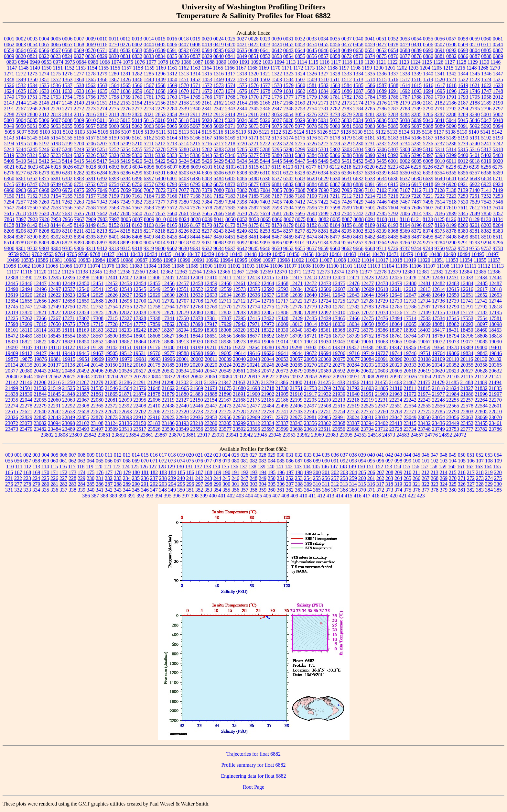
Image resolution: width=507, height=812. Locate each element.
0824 (67, 56)
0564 (21, 50)
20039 (225, 359)
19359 (424, 347)
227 (63, 478)
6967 (33, 190)
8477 (335, 237)
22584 (481, 406)
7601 (370, 208)
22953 (211, 417)
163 (479, 467)
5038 (405, 120)
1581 (312, 85)
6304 (195, 173)
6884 (312, 184)
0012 (125, 39)
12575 (253, 289)
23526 (154, 429)
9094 (253, 243)
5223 (277, 144)
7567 (137, 208)
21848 (69, 394)
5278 (160, 149)
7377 (160, 202)
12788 (438, 307)
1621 (475, 85)
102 (435, 461)
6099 (196, 167)
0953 (47, 62)
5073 (253, 126)
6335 (335, 173)
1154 (92, 68)
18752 (367, 336)
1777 (288, 97)
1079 (175, 62)
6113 (242, 167)
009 (91, 455)
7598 (335, 208)
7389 (219, 202)
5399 (451, 155)
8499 (463, 237)
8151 (102, 225)
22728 (239, 412)
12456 (168, 283)
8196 (416, 225)
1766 (207, 97)
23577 (225, 429)
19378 (452, 347)
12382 (437, 272)
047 (435, 455)
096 (380, 461)
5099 (33, 132)
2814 (67, 114)
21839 (26, 394)
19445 (83, 353)
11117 (13, 272)
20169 (140, 365)
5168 (219, 138)
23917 (204, 435)
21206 (40, 382)
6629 (323, 178)
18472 (12, 336)
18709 (296, 336)
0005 (56, 39)
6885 (323, 184)
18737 (339, 336)
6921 (463, 184)
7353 (149, 202)
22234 (396, 400)
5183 (393, 138)
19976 (126, 359)
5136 (427, 132)
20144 (83, 365)
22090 (125, 400)
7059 (126, 190)
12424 (382, 278)
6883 (300, 184)
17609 (26, 324)
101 (426, 461)
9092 (242, 243)
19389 (467, 347)
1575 (242, 85)
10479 (407, 254)
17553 (467, 318)
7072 (161, 190)
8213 (102, 231)
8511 (498, 237)
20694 (83, 377)
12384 (466, 272)
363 (299, 490)
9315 (125, 248)
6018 (474, 161)
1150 (46, 68)
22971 (268, 417)
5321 (32, 155)
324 (444, 484)
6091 (102, 167)
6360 (9, 178)
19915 (69, 359)
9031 (207, 243)
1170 (275, 68)
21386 (282, 382)
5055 (67, 126)
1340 (428, 74)
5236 (428, 144)
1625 (21, 91)
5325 (79, 155)
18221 (111, 330)
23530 (168, 429)
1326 (312, 74)
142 (289, 467)
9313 (114, 248)
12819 (12, 312)
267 (426, 478)
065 (100, 461)
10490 (449, 254)
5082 (358, 126)
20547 (211, 371)
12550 (168, 289)
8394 (79, 237)
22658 (83, 412)
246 (235, 478)
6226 (428, 167)
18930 (211, 342)
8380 (463, 231)
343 (118, 490)
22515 (339, 406)
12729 (382, 301)
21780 (339, 388)
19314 (324, 347)
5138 (450, 132)
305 (272, 484)
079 (226, 461)
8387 (21, 237)
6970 (56, 190)
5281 (195, 149)
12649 (438, 295)
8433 (160, 237)
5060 (114, 126)
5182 (382, 138)
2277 (137, 109)
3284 (405, 114)
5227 (323, 144)
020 (190, 455)
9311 (91, 248)
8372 (416, 231)
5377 (253, 155)
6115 (254, 167)
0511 (486, 44)
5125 (311, 132)
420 (394, 496)
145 (316, 467)
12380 (409, 272)
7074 (172, 190)
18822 (40, 342)
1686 (347, 91)
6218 (346, 167)
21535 (97, 388)
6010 (440, 161)
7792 (393, 213)
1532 (21, 85)
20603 (382, 371)
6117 (265, 167)
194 (263, 472)
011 (108, 455)
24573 (389, 435)
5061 (125, 126)
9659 (323, 248)
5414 (67, 161)
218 (480, 472)
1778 (300, 97)
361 (281, 490)
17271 (69, 318)
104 (453, 461)
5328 (114, 155)
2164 (242, 103)
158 (434, 467)
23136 (125, 423)
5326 (91, 155)
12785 (396, 307)
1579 (288, 85)
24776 (431, 435)
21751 (296, 388)
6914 (382, 184)
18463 (495, 330)
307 (290, 484)
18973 (239, 342)
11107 (429, 266)
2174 (358, 103)
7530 (463, 202)
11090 (206, 266)
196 (281, 472)
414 (340, 496)
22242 (410, 400)
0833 (149, 56)
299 (217, 484)
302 (244, 484)
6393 (114, 178)
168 (27, 472)
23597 (268, 429)
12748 (40, 307)
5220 (242, 144)
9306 (79, 248)
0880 (428, 56)
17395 (239, 318)
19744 (396, 353)
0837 (195, 56)
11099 (318, 266)
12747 (26, 307)
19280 (267, 347)
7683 (288, 213)
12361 (153, 272)
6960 (9, 190)
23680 (353, 429)
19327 (353, 347)
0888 (486, 56)
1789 (428, 97)
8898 (114, 243)
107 (480, 461)
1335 (370, 74)
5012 (114, 120)
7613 (486, 208)
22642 (54, 412)
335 (45, 490)
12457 (182, 283)
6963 (21, 190)
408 (285, 496)
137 (243, 467)
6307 (230, 173)
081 (244, 461)
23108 (97, 423)
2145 (32, 103)
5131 (369, 132)
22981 (310, 417)
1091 (244, 62)
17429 (296, 318)
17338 (154, 318)
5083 (370, 126)
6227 (439, 167)
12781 (339, 307)
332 (18, 490)
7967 (79, 219)
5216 (207, 144)
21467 (410, 382)
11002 (297, 260)
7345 (114, 202)
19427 (40, 353)
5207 (102, 144)
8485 (393, 237)
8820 (56, 243)
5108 (138, 132)
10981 (56, 260)
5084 (382, 126)
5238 (451, 144)
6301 (160, 173)
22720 (182, 412)
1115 (313, 62)
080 (235, 461)
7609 (440, 208)
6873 (230, 184)
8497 (440, 237)
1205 (437, 68)
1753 (56, 97)
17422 (268, 318)
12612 (410, 289)
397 (186, 496)
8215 (125, 231)
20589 (325, 371)
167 (18, 472)
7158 (102, 196)
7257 (21, 202)
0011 (114, 39)
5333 (172, 155)
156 (415, 467)
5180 (358, 138)
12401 (111, 278)
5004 (21, 120)
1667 (149, 91)
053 (489, 455)
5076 (288, 126)
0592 (184, 50)
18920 (197, 342)
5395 (405, 155)
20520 (111, 371)
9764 (60, 254)
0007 (79, 39)
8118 (405, 219)
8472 (300, 237)
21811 (410, 388)
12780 (325, 307)
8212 (91, 231)
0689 (416, 50)
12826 (111, 312)
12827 (125, 312)
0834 (160, 56)
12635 (239, 295)
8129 (474, 219)
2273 (91, 109)
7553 (56, 208)
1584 (347, 85)
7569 (160, 208)
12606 (325, 289)
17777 (140, 324)
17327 (125, 318)
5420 (137, 161)
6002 (405, 161)
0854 (288, 56)
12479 (396, 283)
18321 (253, 330)
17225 (12, 318)
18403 (424, 330)
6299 (137, 173)
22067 (83, 400)
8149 (91, 225)
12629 (154, 295)
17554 (481, 318)
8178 (277, 225)
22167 (225, 400)
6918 (428, 184)
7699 (323, 213)
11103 (374, 266)
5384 (312, 155)
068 (127, 461)
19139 (97, 347)
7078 (196, 190)
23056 (453, 417)
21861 (97, 394)
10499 (13, 260)
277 (18, 484)
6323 (288, 173)
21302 (182, 382)
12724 (325, 301)
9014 (160, 243)
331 (9, 490)
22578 (467, 406)
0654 (393, 50)
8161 (125, 225)
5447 (300, 161)
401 (222, 496)
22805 (481, 412)
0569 (79, 50)
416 (358, 496)
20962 (325, 377)
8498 (451, 237)
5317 (486, 149)
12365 (210, 272)
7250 (463, 196)
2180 (416, 103)
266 (416, 478)
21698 (253, 388)
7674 (265, 213)
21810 (396, 388)
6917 (416, 184)
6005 (416, 161)
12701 (154, 301)
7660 (172, 213)
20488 (69, 371)
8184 (335, 225)
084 (272, 461)
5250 (91, 149)
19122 (69, 347)
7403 (265, 202)
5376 (242, 155)
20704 (112, 377)
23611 (324, 429)
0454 (312, 44)
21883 (197, 394)
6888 (347, 184)
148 (343, 467)
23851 (104, 435)
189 (217, 472)
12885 (268, 312)
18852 (97, 342)
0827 (79, 56)
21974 (424, 394)
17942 (239, 324)
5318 (498, 149)
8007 (137, 219)
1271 (9, 74)
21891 (239, 394)
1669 (172, 91)
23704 (367, 429)
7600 (358, 208)
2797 (498, 109)
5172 (265, 138)
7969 (91, 219)
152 (379, 467)
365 (317, 490)
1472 (230, 79)
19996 (168, 359)
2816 (91, 114)
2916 (253, 114)
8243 (219, 231)
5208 (114, 144)
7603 (382, 208)
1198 (356, 68)
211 (416, 472)
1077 (151, 62)
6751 (79, 184)
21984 (453, 394)
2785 (370, 109)
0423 (265, 44)
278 (27, 484)
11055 (480, 260)
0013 (137, 39)
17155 (438, 312)
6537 (277, 178)
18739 (353, 336)
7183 (230, 196)
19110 (40, 347)
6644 (486, 178)
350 (181, 490)
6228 (451, 167)
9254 (335, 243)
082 (253, 461)
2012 (498, 97)
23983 (332, 435)
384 (489, 490)
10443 (236, 254)
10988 (155, 260)
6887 (335, 184)
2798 (9, 114)
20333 (410, 365)
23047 (396, 417)
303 (253, 484)
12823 (69, 312)
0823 (56, 56)
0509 (463, 44)
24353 (360, 435)
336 (54, 490)
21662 (168, 388)
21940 (353, 394)
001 (18, 455)
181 (145, 472)
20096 (396, 359)
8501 (475, 237)
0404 (149, 44)
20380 (26, 371)
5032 (335, 120)
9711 (381, 248)
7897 (21, 219)
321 (416, 484)
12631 (182, 295)
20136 (40, 365)
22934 (182, 417)
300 (226, 484)
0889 (498, 56)
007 (72, 455)
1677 (253, 91)
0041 (370, 39)
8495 (428, 237)
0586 (149, 50)
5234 (405, 144)
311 (326, 484)
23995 (346, 435)
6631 (347, 178)
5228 (335, 144)
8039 (207, 219)
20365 (495, 365)
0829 (102, 56)
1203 (414, 68)
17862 (168, 324)
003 (36, 455)
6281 (67, 173)
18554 (69, 336)
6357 (475, 173)
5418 (114, 161)
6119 (276, 167)
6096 (161, 167)
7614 (498, 208)
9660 (335, 248)
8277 (300, 231)
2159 (195, 103)
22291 (54, 406)
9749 (428, 248)
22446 (197, 406)
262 (380, 478)
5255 (137, 149)
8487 (416, 237)
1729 (463, 91)
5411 (32, 161)
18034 (353, 324)
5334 (184, 155)
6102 (219, 167)
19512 (125, 353)
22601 (495, 406)
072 (163, 461)
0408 (195, 44)
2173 (347, 103)
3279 (347, 114)
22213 (339, 400)
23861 (147, 435)
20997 (396, 377)
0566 (44, 50)
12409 (197, 278)
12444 (495, 278)
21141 (495, 377)
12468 (282, 283)
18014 (310, 324)
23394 (367, 423)
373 (389, 490)
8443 (184, 237)
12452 (111, 283)
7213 (358, 196)
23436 (438, 423)
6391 (91, 178)
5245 (32, 149)
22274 (12, 406)
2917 (265, 114)
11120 (40, 272)
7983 (102, 219)
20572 (268, 371)
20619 (424, 371)
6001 (393, 161)
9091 (230, 243)
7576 (195, 208)
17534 (438, 318)
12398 (83, 278)
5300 (312, 149)
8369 (405, 231)
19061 (367, 342)
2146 (44, 103)
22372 (111, 406)
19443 (69, 353)
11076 (108, 266)
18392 (410, 330)
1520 (440, 79)
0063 (21, 44)
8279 (312, 231)
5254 (125, 149)
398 (195, 496)
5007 (56, 120)
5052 (44, 126)
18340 (296, 330)
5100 (45, 132)
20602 (367, 371)
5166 (195, 138)
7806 (405, 213)
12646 (396, 295)
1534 (32, 85)
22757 (367, 412)
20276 (339, 365)
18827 (54, 342)
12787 (424, 307)
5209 (125, 144)
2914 (230, 114)
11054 (466, 260)
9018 (184, 243)
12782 (353, 307)
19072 (438, 342)
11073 (80, 266)
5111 (161, 132)
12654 (12, 301)
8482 (370, 237)
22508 (325, 406)
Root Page (253, 787)
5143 (9, 138)
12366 (224, 272)
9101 (300, 243)
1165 (218, 68)
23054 (438, 417)
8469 (288, 237)
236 (145, 478)
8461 (253, 237)
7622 (56, 213)
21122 (481, 377)
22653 (69, 412)
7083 (254, 190)
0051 (382, 39)
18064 (396, 324)
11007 (325, 260)
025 (235, 455)
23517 (140, 429)
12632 (197, 295)
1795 (475, 97)
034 (317, 455)
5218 (230, 144)
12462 (253, 283)
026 (244, 455)
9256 (347, 243)
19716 (353, 353)
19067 (424, 342)
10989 (169, 260)
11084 (150, 266)
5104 (92, 132)
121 (108, 467)
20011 (211, 359)
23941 (232, 435)
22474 (239, 406)
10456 (293, 254)
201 (326, 472)
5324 (67, 155)
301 (235, 484)
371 (371, 490)
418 (376, 496)
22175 (253, 400)
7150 (9, 196)
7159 (114, 196)
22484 (268, 406)
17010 (339, 312)
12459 (211, 283)
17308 (97, 318)
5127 (334, 132)
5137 (439, 132)
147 (334, 467)
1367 (114, 79)
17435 (310, 318)
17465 (339, 318)
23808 (61, 435)
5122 (276, 132)
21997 (495, 394)
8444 (195, 237)
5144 (21, 138)
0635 (242, 50)
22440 (182, 406)
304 (263, 484)
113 (36, 467)
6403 (184, 178)
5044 (451, 120)
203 (344, 472)
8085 (335, 219)
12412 (239, 278)
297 (199, 484)
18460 (481, 330)
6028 (91, 167)
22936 (197, 417)
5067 (195, 126)
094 (362, 461)
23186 (168, 423)
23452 (467, 423)
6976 (91, 190)
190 (226, 472)
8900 (137, 243)
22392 (125, 406)
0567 (56, 50)
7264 (91, 202)
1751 (32, 97)
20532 (168, 371)
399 (204, 496)
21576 (140, 388)
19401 (495, 347)
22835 (40, 417)
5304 (358, 149)
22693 (125, 412)
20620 (438, 371)
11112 (484, 266)
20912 (240, 377)
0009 (91, 39)
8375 (440, 231)
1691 (393, 91)
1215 (448, 68)
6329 (312, 173)
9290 (451, 243)
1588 (393, 85)
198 (299, 472)
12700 (140, 301)
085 (281, 461)
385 (498, 490)
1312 (172, 74)
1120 (369, 62)
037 (344, 455)
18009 (282, 324)
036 (335, 455)
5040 (428, 120)
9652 (288, 248)
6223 (393, 167)
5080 (335, 126)
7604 (393, 208)
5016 (160, 120)
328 (480, 484)
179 (127, 472)
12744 (495, 301)
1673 (219, 91)
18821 (26, 342)
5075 (277, 126)
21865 (111, 394)
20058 (310, 359)
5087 (416, 126)
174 (81, 472)
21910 (296, 394)
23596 (253, 429)
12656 (40, 301)
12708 (197, 301)
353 (208, 490)
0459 (370, 44)
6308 (242, 173)
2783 (347, 109)
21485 (452, 382)
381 (462, 490)
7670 (242, 213)
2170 (312, 103)
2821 (149, 114)
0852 (265, 56)
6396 (137, 178)
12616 (467, 289)
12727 (353, 301)
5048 (498, 120)
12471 (296, 283)
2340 (195, 109)
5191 (475, 138)
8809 (44, 243)
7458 (393, 202)
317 (380, 484)
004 (45, 455)
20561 (239, 371)
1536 (56, 85)
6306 (219, 173)
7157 (91, 196)
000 (9, 455)
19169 (140, 347)
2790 (428, 109)
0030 (277, 39)
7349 (125, 202)
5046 (475, 120)
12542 (111, 289)
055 (9, 461)
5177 (323, 138)
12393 (40, 278)
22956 (225, 417)
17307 (83, 318)
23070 (495, 417)
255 (317, 478)
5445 (277, 161)
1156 (115, 68)
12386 (494, 272)
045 (416, 455)
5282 (207, 149)
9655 (300, 248)
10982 (70, 260)
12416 (282, 278)
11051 (438, 260)
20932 (297, 377)
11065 (52, 266)
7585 (230, 208)
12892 (325, 312)
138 (253, 467)
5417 (102, 161)
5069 (219, 126)
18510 (40, 336)
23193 (182, 423)
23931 (218, 435)
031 (290, 455)
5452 (358, 161)
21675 (225, 388)
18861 (111, 342)
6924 (498, 184)
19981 (140, 359)
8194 (405, 225)
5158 (102, 138)
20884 (225, 377)
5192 (486, 138)
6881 (277, 184)
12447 (40, 283)
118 (81, 467)
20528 (154, 371)
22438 (168, 406)
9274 (416, 243)
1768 (230, 97)
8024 (184, 219)
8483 (382, 237)
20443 (40, 371)
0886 (463, 56)
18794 (453, 336)
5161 (137, 138)
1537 (67, 85)
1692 (405, 91)
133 (207, 467)
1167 (241, 68)
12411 (225, 278)
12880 (197, 312)
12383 (451, 272)
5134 (404, 132)
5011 (102, 120)
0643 (288, 50)
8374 (428, 231)
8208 (44, 231)
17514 (410, 318)
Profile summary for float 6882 (253, 765)
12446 (26, 283)
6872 (219, 184)
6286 (125, 173)
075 (190, 461)
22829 (26, 417)
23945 (261, 435)
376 (416, 490)
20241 (253, 365)
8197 (428, 225)
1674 (230, 91)
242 (199, 478)
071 (154, 461)
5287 (253, 149)
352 (199, 490)
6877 (253, 184)
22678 (111, 412)
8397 (102, 237)
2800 (32, 114)
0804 (475, 50)
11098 (304, 266)
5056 (79, 126)
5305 (370, 149)
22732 (253, 412)
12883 (239, 312)
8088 (359, 219)
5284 (230, 149)
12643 (353, 295)
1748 (498, 91)
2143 (9, 103)
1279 (102, 74)
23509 (111, 429)
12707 (182, 301)
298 (208, 484)
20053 (282, 359)
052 (480, 455)
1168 (252, 68)
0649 (347, 50)
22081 (111, 400)
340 (91, 490)
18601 (140, 336)
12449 (69, 283)
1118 (347, 62)
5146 (44, 138)
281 (54, 484)
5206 (91, 144)
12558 (211, 289)
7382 (195, 202)
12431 (453, 278)
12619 (12, 295)
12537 (69, 289)
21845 (54, 394)
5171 (253, 138)
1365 (91, 79)
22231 (382, 400)
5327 (102, 155)
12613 (424, 289)
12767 (182, 307)
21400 (296, 382)
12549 (154, 289)
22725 (225, 412)
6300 (149, 173)
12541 (97, 289)
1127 (450, 62)
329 (489, 484)
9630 (184, 248)
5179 (347, 138)
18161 (68, 330)
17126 (396, 312)
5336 (195, 155)
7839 (451, 213)
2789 (416, 109)
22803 (467, 412)
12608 (353, 289)
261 (371, 478)
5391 (382, 155)
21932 (325, 394)
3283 (393, 114)
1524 (486, 79)
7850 (486, 213)
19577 (168, 353)
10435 (165, 254)
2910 (184, 114)
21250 (69, 382)
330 (498, 484)
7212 (347, 196)
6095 (149, 167)
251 (281, 478)
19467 (97, 353)
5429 (219, 161)
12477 (367, 283)
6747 (32, 184)
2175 (370, 103)
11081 (122, 266)
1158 (138, 68)
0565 (32, 50)
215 (453, 472)
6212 (335, 167)
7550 (32, 208)
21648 (154, 388)
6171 (300, 167)
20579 (296, 371)
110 (10, 467)
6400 (160, 178)
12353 (110, 272)
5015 (149, 120)
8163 (149, 225)
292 (154, 484)
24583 (403, 435)
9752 (451, 248)
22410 (154, 406)
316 (371, 484)
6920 (451, 184)
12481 (424, 283)
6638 (416, 178)
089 (317, 461)
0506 (428, 44)
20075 (339, 359)
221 (9, 478)
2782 (335, 109)
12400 (97, 278)
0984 (81, 62)
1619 (463, 85)
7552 (44, 208)
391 (131, 496)
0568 (67, 50)
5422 (160, 161)
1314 (195, 74)
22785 (438, 412)
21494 (495, 382)
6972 (68, 190)
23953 (289, 435)
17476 (382, 318)
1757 (102, 97)
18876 (154, 342)
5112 (172, 132)
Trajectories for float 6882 (253, 754)
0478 (393, 44)
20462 (54, 371)
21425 (324, 382)
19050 (353, 342)
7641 (91, 213)
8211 (79, 231)
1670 (184, 91)
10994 (226, 260)
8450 (219, 237)
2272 (79, 109)
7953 (56, 219)
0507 (440, 44)
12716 (268, 301)
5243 (9, 149)
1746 (475, 91)
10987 (141, 260)
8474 (312, 237)
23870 (175, 435)
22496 (296, 406)
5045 (463, 120)
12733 (410, 301)
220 (498, 472)
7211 (335, 196)
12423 (367, 278)
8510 (486, 237)
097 (389, 461)
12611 (396, 289)
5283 (219, 149)
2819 (125, 114)
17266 (40, 318)
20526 (125, 371)
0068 (79, 44)
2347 (277, 109)
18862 (125, 342)
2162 (219, 103)
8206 (21, 231)
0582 (125, 50)
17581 (495, 318)
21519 (54, 388)
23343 (296, 423)
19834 (467, 353)
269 (444, 478)
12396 (69, 278)
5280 (184, 149)
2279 (160, 109)
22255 (453, 400)
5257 (149, 149)
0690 (428, 50)
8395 (91, 237)
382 (471, 490)
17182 (481, 312)
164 (488, 467)
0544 (498, 44)
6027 (79, 167)
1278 (91, 74)
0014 (149, 39)
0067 (68, 44)
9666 (358, 248)
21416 (310, 382)
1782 (347, 97)
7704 (347, 213)
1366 (102, 79)
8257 (288, 231)
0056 (440, 39)
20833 (183, 377)
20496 (97, 371)
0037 (347, 39)
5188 (440, 138)
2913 (219, 114)
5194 (9, 144)
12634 (225, 295)
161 (461, 467)
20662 (55, 377)
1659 (137, 91)
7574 (184, 208)
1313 (184, 74)
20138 (69, 365)
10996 (255, 260)
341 (100, 490)
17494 (396, 318)
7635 (79, 213)
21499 (12, 388)
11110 (457, 266)
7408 (288, 202)
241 (190, 478)
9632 (207, 248)
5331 (149, 155)
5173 (277, 138)
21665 (182, 388)
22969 (253, 417)
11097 (290, 266)
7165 (160, 196)
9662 (347, 248)
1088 (210, 62)
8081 (312, 219)
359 (263, 490)
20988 (368, 377)
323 (435, 484)
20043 (253, 359)
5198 (56, 144)
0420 (230, 44)
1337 (393, 74)
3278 (335, 114)
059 (45, 461)
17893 (182, 324)
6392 (102, 178)
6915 (393, 184)
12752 (97, 307)
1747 (486, 91)
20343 (438, 365)
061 (63, 461)
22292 (69, 406)
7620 (44, 213)
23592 (239, 429)
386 (86, 496)
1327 (323, 74)
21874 (140, 394)
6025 (56, 167)
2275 (114, 109)
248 (253, 478)
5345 (219, 155)
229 (81, 478)
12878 (168, 312)
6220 (370, 167)
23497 (97, 429)
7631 (67, 213)
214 (444, 472)
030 (281, 455)
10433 (136, 254)
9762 (37, 254)
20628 (481, 371)
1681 (288, 91)
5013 (125, 120)
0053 (405, 39)
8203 (486, 225)
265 (407, 478)
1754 (67, 97)
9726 (393, 248)
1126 (438, 62)
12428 (410, 278)
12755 (125, 307)
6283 (91, 173)
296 (190, 484)
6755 (125, 184)
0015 (160, 39)
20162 (125, 365)
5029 (300, 120)
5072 (242, 126)
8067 (289, 219)
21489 (481, 382)
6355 (451, 173)
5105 (103, 132)
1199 (367, 68)
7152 (32, 196)
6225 (416, 167)
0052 (393, 39)
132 (198, 467)
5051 (32, 126)
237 (154, 478)
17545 (453, 318)
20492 (83, 371)
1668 (160, 91)
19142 (111, 347)
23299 (239, 423)
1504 (288, 79)
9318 (137, 248)
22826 (12, 417)
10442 (222, 254)
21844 (40, 394)
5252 (114, 149)
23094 (54, 423)
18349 (310, 330)
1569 (172, 85)
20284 (353, 365)
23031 (367, 417)
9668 (370, 248)
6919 (440, 184)
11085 (164, 266)
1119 (358, 62)
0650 (358, 50)
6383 (79, 178)
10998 (283, 260)
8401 (114, 237)
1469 (219, 79)
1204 (425, 68)
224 (36, 478)
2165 (253, 103)
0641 (265, 50)
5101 (57, 132)
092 (344, 461)
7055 (114, 190)
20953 (311, 377)
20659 (40, 377)
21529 (83, 388)
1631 (56, 91)
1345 (475, 74)
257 (335, 478)
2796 (486, 109)
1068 (105, 62)
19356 (410, 347)
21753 (310, 388)
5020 (207, 120)
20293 (367, 365)
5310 (428, 149)
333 (27, 490)
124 (126, 467)
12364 (195, 272)
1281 (125, 74)
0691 (440, 50)
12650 (453, 295)
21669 (197, 388)
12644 (367, 295)
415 (349, 496)
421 (403, 496)
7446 (382, 202)
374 (398, 490)
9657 (312, 248)
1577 (265, 85)
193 (253, 472)
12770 (225, 307)
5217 (219, 144)
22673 (97, 412)
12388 (12, 278)
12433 (467, 278)
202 (335, 472)
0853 (277, 56)
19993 (154, 359)
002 (27, 455)
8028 (196, 219)
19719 (367, 353)
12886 (282, 312)
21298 (168, 382)
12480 (410, 283)
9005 (149, 243)
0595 (219, 50)
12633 (211, 295)
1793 (463, 97)
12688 (97, 301)
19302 (310, 347)
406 (267, 496)
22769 (396, 412)
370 (362, 490)
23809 (76, 435)
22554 (410, 406)
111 (19, 467)
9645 (253, 248)
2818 (114, 114)
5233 (393, 144)
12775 (268, 307)
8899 (125, 243)
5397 (428, 155)
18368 (339, 330)
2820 (137, 114)
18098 (495, 324)
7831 (428, 213)
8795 (32, 243)
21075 (439, 377)
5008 (67, 120)
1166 (229, 68)
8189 (370, 225)
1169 (264, 68)
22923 (168, 417)
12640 (310, 295)
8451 (230, 237)
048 (444, 455)
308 (299, 484)
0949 (35, 62)
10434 (151, 254)
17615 (40, 324)
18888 (168, 342)
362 (290, 490)
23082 (40, 423)
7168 (195, 196)
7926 (44, 219)
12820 (26, 312)
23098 (69, 423)
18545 (54, 336)
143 (298, 467)
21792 (353, 388)
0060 (486, 39)
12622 (54, 295)
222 (18, 478)
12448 (54, 283)
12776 (282, 307)
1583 (335, 85)
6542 (288, 178)
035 (326, 455)
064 (91, 461)
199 (308, 472)
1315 (207, 74)
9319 (149, 248)
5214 (184, 144)
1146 (496, 62)
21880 (182, 394)
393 (149, 496)
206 (371, 472)
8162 (137, 225)
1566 (137, 85)
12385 (480, 272)
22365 (97, 406)
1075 (128, 62)
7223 (451, 196)
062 (72, 461)
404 (249, 496)
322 (426, 484)
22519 (353, 406)
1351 (44, 79)
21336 (210, 382)
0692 (451, 50)
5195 (21, 144)
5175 (300, 138)
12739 (453, 301)
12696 (125, 301)
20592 (339, 371)
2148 (67, 103)
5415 (79, 161)
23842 (90, 435)
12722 (296, 301)
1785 (382, 97)
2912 (207, 114)
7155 (67, 196)
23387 (353, 423)
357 (244, 490)
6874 (242, 184)
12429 (424, 278)
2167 (277, 103)
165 (497, 467)
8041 (219, 219)
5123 (287, 132)
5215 (195, 144)
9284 (440, 243)
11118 (26, 272)
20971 (353, 377)
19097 (12, 347)
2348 (288, 109)
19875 (26, 359)
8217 (149, 231)
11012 (354, 260)
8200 (463, 225)
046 (426, 455)
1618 (451, 85)
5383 (300, 155)
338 (72, 490)
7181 (207, 196)
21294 (154, 382)
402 (231, 496)
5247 (56, 149)
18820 (12, 342)
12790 (453, 307)
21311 (196, 382)
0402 (137, 44)
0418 (207, 44)
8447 (207, 237)
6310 (265, 173)
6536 (265, 178)
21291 (140, 382)
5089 (440, 126)
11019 (410, 260)
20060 (325, 359)
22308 (83, 406)
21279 (97, 382)
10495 (478, 254)
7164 (149, 196)
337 (63, 490)
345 (136, 490)
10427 (108, 254)
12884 (253, 312)
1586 (370, 85)
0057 (451, 39)
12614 (438, 289)
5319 (9, 155)
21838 (12, 394)
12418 (310, 278)
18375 (367, 330)
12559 (225, 289)
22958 (239, 417)
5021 (219, 120)
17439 (325, 318)
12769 (211, 307)
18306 (210, 330)
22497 (310, 406)
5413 (56, 161)
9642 (242, 248)
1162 (184, 68)
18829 (69, 342)
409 (294, 496)
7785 (382, 213)
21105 (453, 377)
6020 (498, 161)
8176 (265, 225)
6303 (184, 173)
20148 (97, 365)
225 (45, 478)
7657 (160, 213)
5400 (463, 155)
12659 (83, 301)
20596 (353, 371)
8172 (219, 225)
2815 (79, 114)
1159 (149, 68)
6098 (184, 167)
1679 (277, 91)
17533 (424, 318)
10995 (241, 260)
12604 (296, 289)
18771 (424, 336)
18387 (395, 330)
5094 (498, 126)
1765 (195, 97)
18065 (410, 324)
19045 (339, 342)
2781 (323, 109)
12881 (211, 312)
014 (136, 455)
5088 (428, 126)
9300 (9, 248)
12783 (367, 307)
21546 (111, 388)
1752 (44, 97)
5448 (312, 161)
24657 (417, 435)
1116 (324, 62)
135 (225, 467)
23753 (453, 429)
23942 (246, 435)
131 (189, 467)
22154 (211, 400)
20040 (239, 359)
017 (163, 455)
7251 (475, 196)
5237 (440, 144)
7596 (312, 208)
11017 (382, 260)
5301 (323, 149)
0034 (323, 39)
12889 (310, 312)
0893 (12, 62)
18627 (168, 336)
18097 (481, 324)
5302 (335, 149)
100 (416, 461)
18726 (325, 336)
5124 (299, 132)
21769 (325, 388)
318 (389, 484)
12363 (181, 272)
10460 (321, 254)
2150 (91, 103)
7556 (67, 208)
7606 (416, 208)
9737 (405, 248)
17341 (168, 318)
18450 (467, 330)
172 (63, 472)
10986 (127, 260)
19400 (481, 347)
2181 (428, 103)
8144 (56, 225)
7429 (358, 202)
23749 (438, 429)
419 (385, 496)
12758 (154, 307)
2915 (242, 114)
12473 (325, 283)
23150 (140, 423)
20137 (54, 365)
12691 (111, 301)
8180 (300, 225)
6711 (498, 178)
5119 (241, 132)
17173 (467, 312)
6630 (335, 178)
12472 (310, 283)
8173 (230, 225)
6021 (9, 167)
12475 (339, 283)
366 (326, 490)
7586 (242, 208)
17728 (111, 324)
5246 (44, 149)
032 (299, 455)
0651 (370, 50)
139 (262, 467)
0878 (416, 56)
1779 (312, 97)
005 (54, 455)
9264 (382, 243)
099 (407, 461)
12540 (83, 289)
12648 (424, 295)
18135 (54, 330)
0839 (207, 56)
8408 (137, 237)
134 (216, 467)
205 (362, 472)
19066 (410, 342)
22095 (140, 400)
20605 (396, 371)
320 (407, 484)
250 (272, 478)
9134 (323, 243)
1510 (323, 79)
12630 (168, 295)
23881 (189, 435)
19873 (12, 359)
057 (27, 461)
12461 (239, 283)
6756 (137, 184)
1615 (416, 85)
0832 (137, 56)
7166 (172, 196)
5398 (440, 155)
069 (136, 461)
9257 (358, 243)
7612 (475, 208)
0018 (184, 39)
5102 (68, 132)
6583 (300, 178)
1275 (56, 74)
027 (253, 455)
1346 (486, 74)
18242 (139, 330)
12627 (125, 295)
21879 (168, 394)
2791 (440, 109)
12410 (211, 278)
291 (145, 484)
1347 (498, 74)
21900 (253, 394)
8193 (393, 225)
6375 (44, 178)
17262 (26, 318)
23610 (310, 429)
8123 (428, 219)
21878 (154, 394)
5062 (137, 126)
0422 (253, 44)
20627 (467, 371)
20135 (26, 365)
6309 (253, 173)
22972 (282, 417)
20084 (367, 359)
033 (308, 455)
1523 (475, 79)
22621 (26, 412)
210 (407, 472)
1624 (9, 91)
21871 (125, 394)
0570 (91, 50)
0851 (253, 56)
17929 (225, 324)
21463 (395, 382)
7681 (277, 213)
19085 (481, 342)
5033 (347, 120)
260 (362, 478)
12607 (339, 289)
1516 (393, 79)
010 (100, 455)
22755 (353, 412)
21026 (410, 377)
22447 (211, 406)
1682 (300, 91)
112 (27, 467)
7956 (68, 219)
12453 (125, 283)
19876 (40, 359)
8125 (439, 219)
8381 (475, 231)
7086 (289, 190)
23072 (12, 423)
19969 (97, 359)
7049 (102, 190)
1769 (242, 97)
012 (118, 455)
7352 (137, 202)
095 (371, 461)
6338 (370, 173)
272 (471, 478)
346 (145, 490)
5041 (440, 120)
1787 (405, 97)
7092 (335, 190)
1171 (287, 68)
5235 (416, 144)
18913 (182, 342)
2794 (463, 109)
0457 (347, 44)
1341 (440, 74)
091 (335, 461)
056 (18, 461)
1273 (32, 74)
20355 (467, 365)
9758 (498, 248)
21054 (425, 377)
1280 (114, 74)
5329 (125, 155)
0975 (70, 62)
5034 (358, 120)
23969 (318, 435)
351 (190, 490)
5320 (21, 155)
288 (118, 484)
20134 (12, 365)
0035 (335, 39)
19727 (382, 353)
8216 (137, 231)
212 (426, 472)
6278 (32, 173)
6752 (91, 184)
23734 (410, 429)
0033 (312, 39)
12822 (54, 312)
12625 (97, 295)
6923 (486, 184)
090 (326, 461)
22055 (40, 400)
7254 (9, 202)
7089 (312, 190)
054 (498, 455)
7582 (219, 208)
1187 (321, 68)
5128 (346, 132)
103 (444, 461)
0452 (288, 44)
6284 (102, 173)
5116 (218, 132)
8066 (277, 219)
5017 (172, 120)
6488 (253, 178)
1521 (451, 79)
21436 (353, 382)
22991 (339, 417)
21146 (26, 382)
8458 (242, 237)
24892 (446, 435)
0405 (160, 44)
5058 (102, 126)
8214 (114, 231)
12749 (54, 307)
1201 (390, 68)
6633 (370, 178)
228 (72, 478)
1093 (268, 62)
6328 (300, 173)
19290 (282, 347)
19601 (211, 353)
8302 (358, 231)
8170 (207, 225)
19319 (339, 347)
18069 (424, 324)
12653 (495, 295)
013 (127, 455)
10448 (250, 254)
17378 (197, 318)
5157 (91, 138)
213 (435, 472)
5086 (405, 126)
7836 (440, 213)
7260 (44, 202)
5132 (381, 132)
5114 (195, 132)
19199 (197, 347)
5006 (44, 120)
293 (163, 484)
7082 (242, 190)
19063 (382, 342)
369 (353, 490)
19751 (424, 353)
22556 (438, 406)
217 (471, 472)
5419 (125, 161)
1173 (310, 68)
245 (226, 478)
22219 (367, 400)
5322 (44, 155)
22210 (325, 400)
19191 (182, 347)
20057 (296, 359)
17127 (410, 312)
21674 (211, 388)
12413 (253, 278)
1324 (300, 74)
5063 (149, 126)
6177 (311, 167)
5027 (277, 120)
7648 (125, 213)
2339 (184, 109)
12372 (309, 272)
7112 (417, 190)
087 (299, 461)
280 (45, 484)
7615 (9, 213)
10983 (84, 260)
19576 (154, 353)
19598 (197, 353)
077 (208, 461)
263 (389, 478)
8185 (347, 225)
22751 (325, 412)
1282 (137, 74)
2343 (230, 109)
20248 (282, 365)
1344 (463, 74)
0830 (114, 56)
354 (217, 490)
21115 (467, 377)
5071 (230, 126)
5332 (160, 155)
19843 (481, 353)
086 (290, 461)
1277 (79, 74)
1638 (125, 91)
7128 (439, 190)
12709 (211, 301)
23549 (182, 429)
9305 (68, 248)
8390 (32, 237)
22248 (438, 400)
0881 (440, 56)
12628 (140, 295)
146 (325, 467)
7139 (463, 190)
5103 (80, 132)
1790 (440, 97)
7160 (125, 196)
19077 (467, 342)
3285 (416, 114)
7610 (451, 208)
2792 (451, 109)
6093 (126, 167)
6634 (382, 178)
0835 (172, 56)
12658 (69, 301)
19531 (140, 353)
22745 (310, 412)
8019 (172, 219)
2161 (207, 103)
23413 (396, 423)
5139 (462, 132)
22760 (382, 412)
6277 (21, 173)
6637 (405, 178)
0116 (102, 44)
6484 (219, 178)
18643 (197, 336)
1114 (302, 62)
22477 (253, 406)
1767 (219, 97)
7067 (149, 190)
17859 (154, 324)
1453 (207, 79)
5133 (392, 132)
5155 (67, 138)
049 (453, 455)
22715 (168, 412)
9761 (25, 254)
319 (398, 484)
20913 (254, 377)
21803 (367, 388)
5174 (288, 138)
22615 (12, 412)
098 (398, 461)
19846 (495, 353)
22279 (40, 406)
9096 (277, 243)
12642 (339, 295)
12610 (382, 289)
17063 (353, 312)
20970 (339, 377)
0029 (265, 39)
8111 (393, 219)
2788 (405, 109)
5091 (463, 126)
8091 (370, 219)
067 (118, 461)
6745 (9, 184)
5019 (195, 120)
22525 (367, 406)
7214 (370, 196)
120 (99, 467)
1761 (149, 97)
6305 (207, 173)
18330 (282, 330)
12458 (197, 283)
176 (100, 472)
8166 (184, 225)
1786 (393, 97)
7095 (347, 190)
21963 (396, 394)
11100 (332, 266)
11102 (360, 266)
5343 (207, 155)
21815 (424, 388)
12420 (339, 278)
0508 (451, 44)
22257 (467, 400)
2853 (160, 114)
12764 (168, 307)
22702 (140, 412)
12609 (367, 289)
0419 (219, 44)
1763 (172, 97)
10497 (492, 254)
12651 (467, 295)
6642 (463, 178)
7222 (440, 196)
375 (407, 490)
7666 (219, 213)
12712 (239, 301)
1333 (347, 74)
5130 (357, 132)
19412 (26, 353)
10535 (27, 260)
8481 (358, 237)
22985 (325, 417)
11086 (178, 266)
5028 (288, 120)
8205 (9, 231)
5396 (416, 155)
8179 (288, 225)
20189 (182, 365)
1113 (291, 62)
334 (36, 490)
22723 (197, 412)
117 (72, 467)
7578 (207, 208)
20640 (12, 377)
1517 (405, 79)
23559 (211, 429)
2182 (440, 103)
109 (498, 461)
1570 (184, 85)
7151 (21, 196)
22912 (140, 417)
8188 (358, 225)
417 (367, 496)
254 (308, 478)
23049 (410, 417)
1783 (358, 97)
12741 (467, 301)
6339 (382, 173)
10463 (350, 254)
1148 (23, 68)
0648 (335, 50)
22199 (296, 400)
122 (117, 467)
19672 (310, 353)
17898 (197, 324)
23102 (83, 423)
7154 (56, 196)
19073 (453, 342)
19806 (453, 353)
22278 (26, 406)
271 (462, 478)
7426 (347, 202)
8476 (323, 237)
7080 (219, 190)
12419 (325, 278)
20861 (211, 377)
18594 (125, 336)
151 (370, 467)
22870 (97, 417)
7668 (230, 213)
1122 (392, 62)
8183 (323, 225)
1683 (312, 91)
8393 (67, 237)
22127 (182, 400)
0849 (242, 56)
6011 (451, 161)
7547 (9, 208)
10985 (113, 260)
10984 (98, 260)
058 (36, 461)
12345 (96, 272)
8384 (9, 237)
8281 (323, 231)
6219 (358, 167)
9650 (277, 248)
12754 (111, 307)
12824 (83, 312)
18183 (97, 330)
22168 (239, 400)
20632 (495, 371)
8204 (498, 225)
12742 (481, 301)
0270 (114, 44)
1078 (163, 62)
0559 (9, 50)
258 (344, 478)
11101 (346, 266)
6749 (56, 184)
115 (54, 467)
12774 (253, 307)
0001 (9, 39)
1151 (58, 68)
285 (91, 484)
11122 (54, 272)
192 (244, 472)
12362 (167, 272)
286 (100, 484)
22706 (154, 412)
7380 (184, 202)
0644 (300, 50)
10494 (464, 254)
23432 (424, 423)
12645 (382, 295)
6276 (9, 173)
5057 (91, 126)
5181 (370, 138)
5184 (405, 138)
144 (307, 467)
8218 (160, 231)
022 (208, 455)
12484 (467, 283)
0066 (56, 44)
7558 (91, 208)
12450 (83, 283)
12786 (410, 307)
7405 (277, 202)
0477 (382, 44)
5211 (149, 144)
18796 (467, 336)
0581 (114, 50)
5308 (405, 149)
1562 (91, 85)
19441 (54, 353)
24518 (374, 435)
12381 (423, 272)
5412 (44, 161)
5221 (253, 144)
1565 (125, 85)
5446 (288, 161)
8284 (335, 231)
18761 (396, 336)
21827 (467, 388)
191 (235, 472)
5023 (230, 120)
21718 (268, 388)
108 (489, 461)
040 (371, 455)
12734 (424, 301)
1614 (405, 85)
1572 (207, 85)
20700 (97, 377)
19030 (325, 342)
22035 (12, 400)
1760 (137, 97)
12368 (252, 272)
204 (353, 472)
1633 (79, 91)
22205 (310, 400)
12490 (12, 289)
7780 (370, 213)
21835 (495, 388)
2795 (475, 109)
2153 (125, 103)
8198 (440, 225)
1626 (32, 91)
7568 (149, 208)
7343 (102, 202)
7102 (382, 190)
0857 (323, 56)
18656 (225, 336)
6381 (56, 178)
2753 (300, 109)
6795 (195, 184)
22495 (282, 406)
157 (425, 467)
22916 (154, 417)
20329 (396, 365)
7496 (428, 202)
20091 (382, 359)
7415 (312, 202)
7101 (370, 190)
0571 (102, 50)
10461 (336, 254)
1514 (370, 79)
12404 (140, 278)
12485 (481, 283)
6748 (44, 184)
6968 (44, 190)
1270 (495, 68)
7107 (405, 190)
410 (303, 496)
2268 (32, 109)
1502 (265, 79)
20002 (197, 359)
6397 (149, 178)
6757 (149, 184)
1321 (265, 74)
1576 (253, 85)
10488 (435, 254)
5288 (265, 149)
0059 (475, 39)
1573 (219, 85)
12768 (197, 307)
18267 (154, 330)
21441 (367, 382)
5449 (323, 161)
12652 (481, 295)
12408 (182, 278)
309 (308, 484)
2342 (219, 109)
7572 (172, 208)
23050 (424, 417)
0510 (475, 44)
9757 (486, 248)
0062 (9, 44)
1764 (184, 97)
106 (471, 461)
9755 (474, 248)
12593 (282, 289)
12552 (197, 289)
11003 (312, 260)
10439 (208, 254)
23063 (467, 417)
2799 (21, 114)
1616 (428, 85)
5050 (21, 126)
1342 (451, 74)
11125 (68, 272)
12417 (296, 278)
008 (81, 455)
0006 (67, 39)
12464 (268, 283)
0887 (475, 56)
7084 (265, 190)
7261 (56, 202)
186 (190, 472)
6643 (475, 178)
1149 (35, 68)
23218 (197, 423)
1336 (382, 74)
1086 (186, 62)
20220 (211, 365)
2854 (172, 114)
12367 (238, 272)
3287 (440, 114)
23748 (424, 429)
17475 (367, 318)
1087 (198, 62)
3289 (463, 114)
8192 (382, 225)
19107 (26, 347)
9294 (486, 243)
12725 (339, 301)
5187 (428, 138)
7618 (21, 213)
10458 (307, 254)
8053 (254, 219)
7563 (114, 208)
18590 (111, 336)
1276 (67, 74)
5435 (253, 161)
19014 (282, 342)
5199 (67, 144)
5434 (242, 161)
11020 (424, 260)
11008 (340, 260)
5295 (277, 149)
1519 (428, 79)
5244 (21, 149)
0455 (323, 44)
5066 (184, 126)
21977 (438, 394)
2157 (172, 103)
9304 (56, 248)
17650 (54, 324)
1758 (114, 97)
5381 (288, 155)
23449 (453, 423)
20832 (168, 377)
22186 (282, 400)
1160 (161, 68)
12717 (282, 301)
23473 (12, 429)
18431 (452, 330)
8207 (32, 231)
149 (352, 467)
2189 (486, 103)
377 (426, 490)
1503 (277, 79)
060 (54, 461)
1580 (300, 85)
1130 (484, 62)
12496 (40, 289)
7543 (486, 202)
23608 (296, 429)
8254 (277, 231)
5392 (393, 155)
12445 (12, 283)
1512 (347, 79)
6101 (207, 167)
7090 (324, 190)
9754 (463, 248)
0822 (44, 56)
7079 (207, 190)
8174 (242, 225)
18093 (467, 324)
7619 (32, 213)
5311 (440, 149)
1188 (333, 68)
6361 (21, 178)
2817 (102, 114)
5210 (137, 144)
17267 (54, 318)
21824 (453, 388)
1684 (323, 91)
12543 (125, 289)
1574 (230, 85)
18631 (182, 336)
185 (181, 472)
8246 (230, 231)
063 (81, 461)
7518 (451, 202)
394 (158, 496)
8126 (451, 219)
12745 (12, 307)
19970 (112, 359)
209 (398, 472)
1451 (184, 79)
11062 (23, 266)
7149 (498, 190)
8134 (498, 219)
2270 (56, 109)
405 (258, 496)
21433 (339, 382)
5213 (172, 144)
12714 (253, 301)
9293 (475, 243)
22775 (424, 412)
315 (362, 484)
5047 (486, 120)
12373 (323, 272)
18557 (83, 336)
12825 (97, 312)
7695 (300, 213)
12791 (467, 307)
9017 (172, 243)
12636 (253, 295)
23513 (125, 429)
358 (253, 490)
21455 (381, 382)
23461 (495, 423)
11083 (136, 266)
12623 (69, 295)
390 (122, 496)
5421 (149, 161)
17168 (453, 312)
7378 (172, 202)
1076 (140, 62)
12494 (26, 289)
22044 (26, 400)
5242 (498, 144)
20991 (382, 377)
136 (234, 467)
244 (217, 478)
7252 (486, 196)
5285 (242, 149)
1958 (486, 97)
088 (308, 461)
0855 (300, 56)
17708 (83, 324)
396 (177, 496)
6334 (323, 173)
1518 (416, 79)
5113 (184, 132)
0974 (58, 62)
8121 (416, 219)
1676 (242, 91)
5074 (265, 126)
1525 (498, 79)
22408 (140, 406)
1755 (79, 97)
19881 (55, 359)
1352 (56, 79)
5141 (485, 132)
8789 (21, 243)
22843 (54, 417)
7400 (253, 202)
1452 (195, 79)
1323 (288, 74)
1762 (160, 97)
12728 (367, 301)
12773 (239, 307)
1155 (104, 68)
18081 (438, 324)
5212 (160, 144)
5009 (79, 120)
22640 (40, 412)
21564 (125, 388)
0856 (312, 56)
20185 (168, 365)
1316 (219, 74)
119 (89, 467)
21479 (438, 382)
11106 (415, 266)
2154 (137, 103)
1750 (21, 97)
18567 (97, 336)
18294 (182, 330)
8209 (56, 231)
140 (271, 467)
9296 (498, 243)
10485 (421, 254)
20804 (154, 377)
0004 (44, 39)
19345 (381, 347)
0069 (91, 44)
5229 (347, 144)
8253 (265, 231)
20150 (111, 365)
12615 (453, 289)
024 (226, 455)
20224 (225, 365)
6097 (172, 167)
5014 (137, 120)
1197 (344, 68)
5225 (300, 144)
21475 (424, 382)
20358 (481, 365)
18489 (26, 336)
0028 (253, 39)
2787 (393, 109)
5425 (195, 161)
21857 (83, 394)
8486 (405, 237)
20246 (268, 365)
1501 (253, 79)
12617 (481, 289)
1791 (451, 97)
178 (118, 472)
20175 (154, 365)
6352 (416, 173)
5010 (91, 120)
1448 (149, 79)
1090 (233, 62)
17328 (140, 318)
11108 (443, 266)
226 (54, 478)
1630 (44, 91)
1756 (91, 97)
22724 (211, 412)
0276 (125, 44)
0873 (358, 56)
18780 (438, 336)
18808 (481, 336)
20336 (424, 365)
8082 (324, 219)
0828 (91, 56)
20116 (467, 359)
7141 (486, 190)
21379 (267, 382)
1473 (242, 79)
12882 (225, 312)
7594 (288, 208)
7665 (207, 213)
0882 (451, 56)
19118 (54, 347)
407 (276, 496)
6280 (56, 173)
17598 (12, 324)
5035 (370, 120)
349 (172, 490)
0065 (44, 44)
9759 (14, 254)
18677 (253, 336)
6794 (184, 184)
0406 (172, 44)
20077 (353, 359)
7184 (242, 196)
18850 (83, 342)
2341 (207, 109)
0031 (288, 39)
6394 (125, 178)
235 (136, 478)
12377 (366, 272)
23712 (382, 429)
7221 (428, 196)
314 (353, 484)
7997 (114, 219)
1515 (382, 79)
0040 (358, 39)
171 (54, 472)
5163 (160, 138)
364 (308, 490)
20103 (410, 359)
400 (213, 496)
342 (109, 490)
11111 (470, 266)
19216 (225, 347)
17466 (353, 318)
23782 (481, 429)
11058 (10, 266)
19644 (296, 353)
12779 (310, 307)
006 (63, 455)
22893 (125, 417)
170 (45, 472)
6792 (160, 184)
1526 (9, 85)
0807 (498, 50)
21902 (268, 394)
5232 (382, 144)
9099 (288, 243)
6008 (428, 161)
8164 (160, 225)
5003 (9, 120)
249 (263, 478)
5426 (207, 161)
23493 (83, 429)
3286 (428, 114)
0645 (312, 50)
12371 (295, 272)
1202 (402, 68)
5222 (265, 144)
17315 (111, 318)
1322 (277, 74)
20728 (140, 377)
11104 (388, 266)
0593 (195, 50)
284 (81, 484)
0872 (347, 56)
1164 (206, 68)
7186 (265, 196)
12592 (268, 289)
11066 (66, 266)
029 (272, 455)
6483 (207, 178)
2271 (67, 109)
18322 (267, 330)
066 (109, 461)
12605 (310, 289)
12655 (26, 301)
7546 (498, 202)
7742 (358, 213)
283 (72, 484)
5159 (114, 138)
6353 (428, 173)
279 (36, 484)
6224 (405, 167)
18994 (253, 342)
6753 (102, 184)
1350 (32, 79)
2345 (253, 109)
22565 (453, 406)
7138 (451, 190)
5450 (335, 161)
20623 (453, 371)
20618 (410, 371)
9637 (230, 248)
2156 (160, 103)
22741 (282, 412)
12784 (382, 307)
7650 (137, 213)
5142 (497, 132)
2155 (149, 103)
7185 (253, 196)
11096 (276, 266)
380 (453, 490)
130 (180, 467)
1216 (460, 68)
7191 (323, 196)
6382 (67, 178)
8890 (79, 243)
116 (63, 467)
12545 (140, 289)
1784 (370, 97)
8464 (265, 237)
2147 (56, 103)
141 (280, 467)
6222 (381, 167)
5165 (184, 138)
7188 (288, 196)
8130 (486, 219)
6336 (347, 173)
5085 (393, 126)
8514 (9, 243)
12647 (410, 295)
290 (136, 484)
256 (326, 478)
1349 (21, 79)
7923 (33, 219)
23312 (253, 423)
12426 (396, 278)
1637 (114, 91)
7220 (416, 196)
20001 (183, 359)
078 (217, 461)
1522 (463, 79)
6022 (21, 167)
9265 (393, 243)
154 (397, 467)
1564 (114, 85)
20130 (481, 359)
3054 (288, 114)
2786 (382, 109)
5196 (32, 144)
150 (361, 467)
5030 (312, 120)
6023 (33, 167)
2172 (335, 103)
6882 (288, 184)
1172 (298, 68)
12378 (380, 272)
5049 (9, 126)
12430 (438, 278)
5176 (312, 138)
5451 (347, 161)
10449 (264, 254)
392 (140, 496)
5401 (475, 155)
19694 (325, 353)
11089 (192, 266)
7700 (335, 213)
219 (489, 472)
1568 (160, 85)
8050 (231, 219)
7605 (405, 208)
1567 (149, 85)
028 (263, 455)
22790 (453, 412)
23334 (268, 423)
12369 (266, 272)
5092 (475, 126)
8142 (32, 225)
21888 (211, 394)
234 (127, 478)
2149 (79, 103)
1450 (172, 79)
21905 (282, 394)
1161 (172, 68)
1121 (381, 62)
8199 (451, 225)
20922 (268, 377)
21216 (54, 382)
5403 (498, 155)
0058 (463, 39)
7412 (300, 202)
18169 (82, 330)
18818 (495, 336)
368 (344, 490)
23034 (382, 417)
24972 (460, 435)
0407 (184, 44)
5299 (300, 149)
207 (380, 472)
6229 (463, 167)
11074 (94, 266)
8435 (172, 237)
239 (172, 478)
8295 (347, 231)
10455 (279, 254)
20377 (12, 371)
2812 (44, 114)
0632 (230, 50)
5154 (56, 138)
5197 (44, 144)
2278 (149, 109)
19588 (182, 353)
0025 (230, 39)
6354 (440, 173)
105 (462, 461)
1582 (323, 85)
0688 (405, 50)
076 (199, 461)
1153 (81, 68)
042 (389, 455)
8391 (44, 237)
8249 (242, 231)
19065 (396, 342)
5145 (32, 138)
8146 (79, 225)
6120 (288, 167)
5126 (322, 132)
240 (181, 478)
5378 (265, 155)
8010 (161, 219)
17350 (182, 318)
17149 (424, 312)
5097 (22, 132)
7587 (253, 208)
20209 (197, 365)
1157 (127, 68)
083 (263, 461)
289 (127, 484)
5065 (172, 126)
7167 (184, 196)
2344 (242, 109)
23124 (111, 423)
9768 (95, 254)
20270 (310, 365)
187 (199, 472)
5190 (463, 138)
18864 (140, 342)
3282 (382, 114)
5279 (172, 149)
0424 (277, 44)
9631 (195, 248)
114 (45, 467)
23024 (353, 417)
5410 (21, 161)
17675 (69, 324)
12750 (69, 307)
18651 (211, 336)
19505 (111, 353)
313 (344, 484)
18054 (382, 324)
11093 (248, 266)
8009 (149, 219)
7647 (114, 213)
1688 (370, 91)
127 (153, 467)
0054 (416, 39)
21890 (225, 394)
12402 (125, 278)
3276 (312, 114)
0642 (277, 50)
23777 (467, 429)
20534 (182, 371)
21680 (239, 388)
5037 (393, 120)
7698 (312, 213)
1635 (102, 91)
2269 (44, 109)
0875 (382, 56)
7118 (428, 190)
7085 (277, 190)
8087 (347, 219)
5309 (416, 149)
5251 (102, 149)
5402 (486, 155)
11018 (396, 260)
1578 (277, 85)
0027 (242, 39)
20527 (140, 371)
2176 (382, 103)
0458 (358, 44)
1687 (358, 91)
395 (167, 496)
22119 (168, 400)
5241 (486, 144)
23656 (339, 429)
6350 (405, 173)
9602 (172, 248)
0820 (21, 56)
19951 (83, 359)
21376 (253, 382)
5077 (300, 126)
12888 (296, 312)
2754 (312, 109)
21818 (438, 388)
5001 (486, 114)
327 (471, 484)
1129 (473, 62)
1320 (253, 74)
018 (172, 455)
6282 (79, 173)
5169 (230, 138)
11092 (234, 266)
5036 (382, 120)
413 (330, 496)
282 (63, 484)
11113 (498, 266)
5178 (335, 138)
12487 (495, 283)
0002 (21, 39)
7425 (335, 202)
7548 (21, 208)
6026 (68, 167)
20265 (296, 365)
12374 (338, 272)
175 (91, 472)
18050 (367, 324)
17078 (382, 312)
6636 (393, 178)
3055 (300, 114)
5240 (475, 144)
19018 (310, 342)
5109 (150, 132)
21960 (382, 394)
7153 (44, 196)
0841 (230, 56)
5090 (451, 126)
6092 (114, 167)
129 (171, 467)
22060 (54, 400)
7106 (394, 190)
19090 (495, 342)
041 (380, 455)
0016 (172, 39)
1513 (358, 79)
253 (299, 478)
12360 (138, 272)
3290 (475, 114)
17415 (253, 318)
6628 (312, 178)
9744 (416, 248)
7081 (231, 190)
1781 (335, 97)
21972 (410, 394)
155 (406, 467)
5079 (323, 126)
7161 (137, 196)
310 (317, 484)
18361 (324, 330)
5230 (358, 144)
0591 (172, 50)
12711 (225, 301)
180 (136, 472)
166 (9, 472)
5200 (79, 144)
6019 (486, 161)
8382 (486, 231)
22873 (111, 417)
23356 (310, 423)
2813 (56, 114)
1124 (415, 62)
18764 (410, 336)
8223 (172, 231)
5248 (67, 149)
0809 (9, 56)
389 (113, 496)
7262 (67, 202)
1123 (404, 62)
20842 (197, 377)
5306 (382, 149)
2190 (498, 103)
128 (162, 467)
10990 (184, 260)
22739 (268, 412)
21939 (339, 394)
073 (172, 461)
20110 (453, 359)
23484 (54, 429)
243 (208, 478)
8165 (172, 225)
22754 (339, 412)
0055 (428, 39)
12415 (268, 278)
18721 (310, 336)
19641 (282, 353)
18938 (225, 342)
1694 (428, 91)
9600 (160, 248)
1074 (116, 62)
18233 (125, 330)
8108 (382, 219)
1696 (451, 91)
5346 (230, 155)
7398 (242, 202)
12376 (352, 272)
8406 (125, 237)
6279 (44, 173)
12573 (239, 289)
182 (154, 472)
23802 (47, 435)
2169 (300, 103)
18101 (12, 330)
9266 (405, 243)
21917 (310, 394)
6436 (195, 178)
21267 (83, 382)
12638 (282, 295)
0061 (498, 39)
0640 (253, 50)
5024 (242, 120)
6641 (451, 178)
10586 (41, 260)
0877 (405, 56)
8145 (67, 225)
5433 (230, 161)
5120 (253, 132)
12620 (26, 295)
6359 (498, 173)
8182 (312, 225)
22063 (69, 400)
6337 (358, 173)
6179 (323, 167)
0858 (335, 56)
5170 (242, 138)
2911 (195, 114)
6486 (242, 178)
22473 (225, 406)
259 (353, 478)
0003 (32, 39)
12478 (382, 283)
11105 (401, 266)
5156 (79, 138)
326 (462, 484)
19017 (296, 342)
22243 (424, 400)
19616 (253, 353)
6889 (358, 184)
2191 (9, 109)
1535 (44, 85)
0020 (207, 39)
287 (109, 484)
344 (127, 490)
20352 (453, 365)
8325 (370, 231)
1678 (265, 91)
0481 (416, 44)
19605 (225, 353)
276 (9, 484)
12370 (281, 272)
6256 (486, 167)
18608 (154, 336)
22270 (495, 400)
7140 (474, 190)
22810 (495, 412)
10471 (393, 254)
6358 (486, 173)
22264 (481, 400)
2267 (21, 109)
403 (240, 496)
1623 (498, 85)
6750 (67, 184)
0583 (137, 50)
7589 (265, 208)
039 (362, 455)
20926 (282, 377)
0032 (300, 39)
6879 (265, 184)
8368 (393, 231)
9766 (83, 254)
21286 (125, 382)
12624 (83, 295)
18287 (168, 330)
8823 (67, 243)
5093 (486, 126)
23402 (382, 423)
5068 (207, 126)
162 (470, 467)
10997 (269, 260)
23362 (325, 423)
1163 (195, 68)
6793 (172, 184)
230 (91, 478)
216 (462, 472)
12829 (154, 312)
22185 (268, 400)
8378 (451, 231)
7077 (184, 190)
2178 (393, 103)
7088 (300, 190)
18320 (239, 330)
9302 (33, 248)
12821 (40, 312)
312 (335, 484)
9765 (72, 254)
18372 (353, 330)
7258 (32, 202)
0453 (300, 44)
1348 (9, 79)
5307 (393, 149)
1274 (44, 74)
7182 (219, 196)
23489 (69, 429)
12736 (438, 301)
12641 (325, 295)
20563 (253, 371)
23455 (481, 423)
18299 (196, 330)
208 (389, 472)
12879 (182, 312)
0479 (405, 44)
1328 (335, 74)
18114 (40, 330)
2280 (172, 109)
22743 (296, 412)
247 (244, 478)
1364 (79, 79)
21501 (26, 388)
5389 (358, 155)
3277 (323, 114)
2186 (451, 103)
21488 (467, 382)
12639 (296, 295)
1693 (416, 91)
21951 (367, 394)
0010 (102, 39)
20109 (438, 359)
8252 (253, 231)
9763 (49, 254)
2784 (358, 109)
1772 (265, 97)
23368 (339, 423)
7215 (382, 196)
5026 (265, 120)
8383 (498, 231)
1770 (253, 97)
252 (290, 478)
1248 (472, 68)
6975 (79, 190)
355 (226, 490)
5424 (184, 161)
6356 (463, 173)
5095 (10, 132)
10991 (198, 260)
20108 (424, 359)
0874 (370, 56)
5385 (323, 155)
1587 (382, 85)
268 (435, 478)
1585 (358, 85)
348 (163, 490)
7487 (416, 202)
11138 (82, 272)
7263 (79, 202)
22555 (424, 406)
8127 (463, 219)
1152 (69, 68)
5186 (416, 138)
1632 (67, 91)
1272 (21, 74)
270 (453, 478)
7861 (9, 219)
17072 (367, 312)
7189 (300, 196)
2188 (475, 103)
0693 (463, 50)
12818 (495, 307)
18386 (381, 330)
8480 (347, 237)
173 (72, 472)
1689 (382, 91)
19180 (168, 347)
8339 (382, 231)
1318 (242, 74)
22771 (410, 412)
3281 (370, 114)
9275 (428, 243)
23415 (410, 423)
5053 (56, 126)
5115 (207, 132)
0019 (195, 39)
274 (489, 478)
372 (380, 490)
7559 (102, 208)
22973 (296, 417)
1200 (379, 68)
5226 (312, 144)
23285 (225, 423)
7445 (370, 202)
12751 (83, 307)
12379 (394, 272)
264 (398, 478)
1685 (335, 91)
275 (498, 478)
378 (435, 490)
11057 (494, 260)
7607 (428, 208)
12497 (54, 289)
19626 (268, 353)
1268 (483, 68)
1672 (207, 91)
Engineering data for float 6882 (254, 776)
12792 (481, 307)
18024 (325, 324)
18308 (225, 330)
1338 (405, 74)
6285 (114, 173)
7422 (323, 202)
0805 (486, 50)
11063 (38, 266)
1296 (160, 74)
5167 (207, 138)
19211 (211, 347)
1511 (335, 79)
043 (398, 455)
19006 (268, 342)
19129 (83, 347)
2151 (102, 103)
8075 (300, 219)
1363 (67, 79)
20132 (495, 359)
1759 (125, 97)
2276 (125, 109)
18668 (239, 336)
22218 (353, 400)
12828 (140, 312)
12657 (54, 301)
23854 (133, 435)
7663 (195, 213)
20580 (310, 371)
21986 (467, 394)
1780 (323, 97)
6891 (370, 184)
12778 (296, 307)
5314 (451, 149)
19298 (296, 347)
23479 (26, 429)
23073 (26, 423)
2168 (288, 103)
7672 (253, 213)
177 (109, 472)
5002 (498, 114)
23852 (118, 435)
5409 (9, 161)
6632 (358, 178)
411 (312, 496)
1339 (416, 74)
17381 (211, 318)
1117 (336, 62)
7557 (79, 208)
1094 (279, 62)
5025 (253, 120)
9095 (265, 243)
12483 (453, 283)
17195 (495, 312)
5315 (463, 149)
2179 (405, 103)
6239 (474, 167)
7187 (277, 196)
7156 (79, 196)
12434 (481, 278)
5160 (125, 138)
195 (272, 472)
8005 (126, 219)
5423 (172, 161)
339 (81, 490)
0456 (335, 44)
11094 (262, 266)
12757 (140, 307)
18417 (438, 330)
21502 (40, 388)
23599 (282, 429)
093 (353, 461)
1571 (195, 85)
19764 (438, 353)
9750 (439, 248)
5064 (160, 126)
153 (388, 467)
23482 (40, 429)
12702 (168, 301)
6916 (405, 184)
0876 (393, 56)
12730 (396, 301)
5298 (288, 149)
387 (95, 496)
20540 (197, 371)
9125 (312, 243)
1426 (125, 79)
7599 (347, 208)
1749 (9, 97)
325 (453, 484)
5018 (184, 120)
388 (104, 496)
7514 (440, 202)
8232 (195, 231)
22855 (83, 417)
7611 (463, 208)
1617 (440, 85)
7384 (207, 202)
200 (317, 472)
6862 (207, 184)
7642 (102, 213)
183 (163, 472)
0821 (32, 56)
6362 (32, 178)
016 (154, 455)
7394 (230, 202)
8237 (207, 231)
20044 (268, 359)
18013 (296, 324)
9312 (102, 248)
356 (235, 490)
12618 (495, 289)
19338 (367, 347)
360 (272, 490)
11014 (367, 260)
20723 (126, 377)
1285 (149, 74)
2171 (323, 103)
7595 (300, 208)
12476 (353, 283)
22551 (396, 406)
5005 (32, 120)
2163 (230, 103)
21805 (382, 388)
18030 (339, 324)
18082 (453, 324)
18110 (26, 330)
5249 (79, 149)
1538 (79, 85)
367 (335, 490)
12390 (26, 278)
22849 (69, 417)
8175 (253, 225)
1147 (12, 68)
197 (290, 472)
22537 (382, 406)
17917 (211, 324)
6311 (277, 173)
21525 (69, 388)
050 (462, 455)
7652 (149, 213)
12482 (438, 283)
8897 (102, 243)
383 (480, 490)
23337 (282, 423)
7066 (137, 190)
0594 (207, 50)
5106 (115, 132)
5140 (474, 132)
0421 (242, 44)
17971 (253, 324)
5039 (416, 120)
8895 (91, 243)
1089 (221, 62)
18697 (282, 336)
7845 (463, 213)
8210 (67, 231)
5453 (370, 161)
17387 (225, 318)
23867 (161, 435)
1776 (277, 97)
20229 (239, 365)
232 (109, 478)
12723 (310, 301)
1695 (440, 91)
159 (443, 467)
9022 (195, 243)
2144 (21, 103)
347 (154, 490)
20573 (282, 371)
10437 (193, 254)
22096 (154, 400)
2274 (102, 109)
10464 (364, 254)
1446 (137, 79)
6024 (44, 167)
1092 (256, 62)
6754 (114, 184)
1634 (91, 91)
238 (163, 478)
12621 (40, 295)
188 (208, 472)
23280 (211, 423)
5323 (56, 155)
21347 (225, 382)
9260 (370, 243)
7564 (125, 208)
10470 (378, 254)
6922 (475, 184)
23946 (275, 435)
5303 (347, 149)
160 (452, 467)
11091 (220, 266)
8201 (475, 225)
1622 (486, 85)
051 (471, 455)
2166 (265, 103)
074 (181, 461)
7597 (323, 208)
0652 (382, 50)
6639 (428, 178)
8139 (21, 225)
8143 (44, 225)
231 (100, 478)
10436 (179, 254)
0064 (33, 44)
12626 (111, 295)
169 (36, 472)
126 (144, 467)
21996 (481, 394)
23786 (495, 429)
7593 (277, 208)
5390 (370, 155)
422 (412, 496)
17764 (125, 324)
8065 (265, 219)
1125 (427, 62)
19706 (339, 353)
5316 (475, 149)
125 (135, 467)
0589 (160, 50)
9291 (463, 243)
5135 (415, 132)
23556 (197, 429)
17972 (268, 324)
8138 (9, 225)
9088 (219, 243)
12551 (182, 289)
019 (181, 455)
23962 (303, 435)
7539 (475, 202)
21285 (111, 382)
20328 (382, 365)
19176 (154, 347)
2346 (265, 109)
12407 (168, 278)
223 (27, 478)
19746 (410, 353)
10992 (212, 260)
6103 (231, 167)
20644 (26, 377)
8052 (242, 219)
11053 (452, 260)
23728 (396, 429)
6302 (172, 173)
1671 (195, 91)
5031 (323, 120)
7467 (405, 202)
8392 (56, 237)
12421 (353, 278)
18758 (382, 336)
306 (281, 484)
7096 (359, 190)
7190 (312, 196)
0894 (23, 62)
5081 (347, 126)
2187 (463, 103)
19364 (438, 347)
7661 (184, 213)
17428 (282, 318)
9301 (21, 248)
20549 (225, 371)
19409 (12, 353)
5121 (264, 132)
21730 (282, 388)
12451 (97, 283)
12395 (54, 278)
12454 (140, 283)
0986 (93, 62)
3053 (277, 114)
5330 (137, 155)
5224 (288, 144)
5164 (172, 138)
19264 (253, 347)
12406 (154, 278)
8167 (195, 225)
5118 (230, 132)
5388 (347, 155)
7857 (498, 213)
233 (118, 478)
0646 (323, 50)
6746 (21, 184)
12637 (268, 295)
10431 (122, 254)
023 (217, 455)
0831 (125, 56)
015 (145, 455)
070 (145, 461)
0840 (219, 56)
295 (181, 484)
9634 (219, 248)
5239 (463, 144)
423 (421, 496)
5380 (277, 155)
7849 (475, 213)
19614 (239, 353)
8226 (184, 231)
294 (172, 484)
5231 (370, 144)
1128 (461, 62)
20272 (325, 365)
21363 (239, 382)
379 (444, 490)
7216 (393, 196)
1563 (102, 85)
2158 (184, 103)
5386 (335, 155)
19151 (125, 347)
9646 (265, 248)
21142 (12, 382)
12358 (124, 272)
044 (407, 455)
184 (172, 472)
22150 (197, 400)
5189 (451, 138)
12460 (225, 283)
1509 (312, 79)
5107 (126, 132)
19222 (239, 347)
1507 (300, 79)
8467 (277, 237)
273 (480, 478)
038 (353, 455)
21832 (481, 388)
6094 (137, 167)
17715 (97, 324)
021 (199, 455)
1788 (416, 97)
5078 (312, 126)
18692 (268, 336)
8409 (149, 237)
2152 (114, 103)
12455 (154, 283)
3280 (358, 114)
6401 (172, 178)
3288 (451, 114)
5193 (498, 138)
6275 (498, 167)
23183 (154, 423)
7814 (416, 213)
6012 (463, 161)
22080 (97, 400)
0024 (219, 39)
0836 (184, 56)
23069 (481, 417)
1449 (160, 79)
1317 (230, 74)
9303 (44, 248)
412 (321, 496)
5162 (149, 138)
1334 (358, 74)
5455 (382, 161)
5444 (265, 161)
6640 (440, 178)
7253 (498, 196)
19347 (395, 347)
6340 (393, 173)
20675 (69, 377)
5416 (91, 161)
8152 (114, 225)
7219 (405, 196)
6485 (230, 178)
